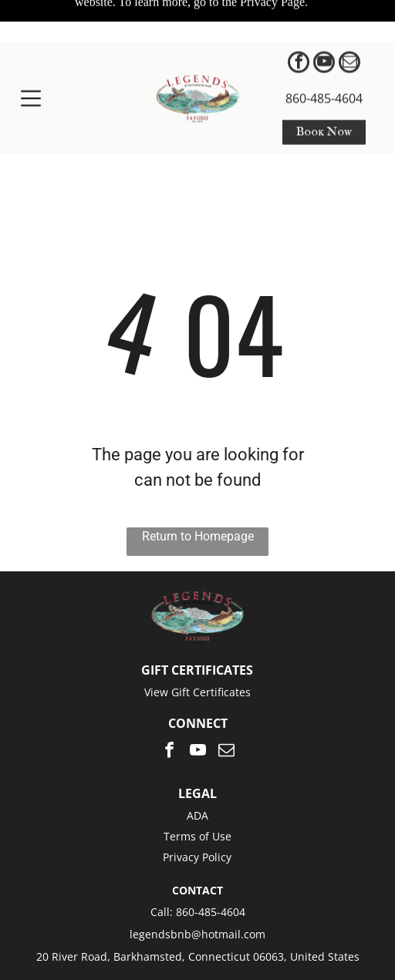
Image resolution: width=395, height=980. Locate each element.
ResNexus (290, 937)
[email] (349, 22)
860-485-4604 (324, 56)
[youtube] (324, 22)
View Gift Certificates (197, 640)
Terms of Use (197, 784)
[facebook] (299, 22)
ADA (197, 763)
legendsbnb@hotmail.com (197, 882)
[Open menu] (31, 56)
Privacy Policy (197, 805)
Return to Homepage (198, 484)
